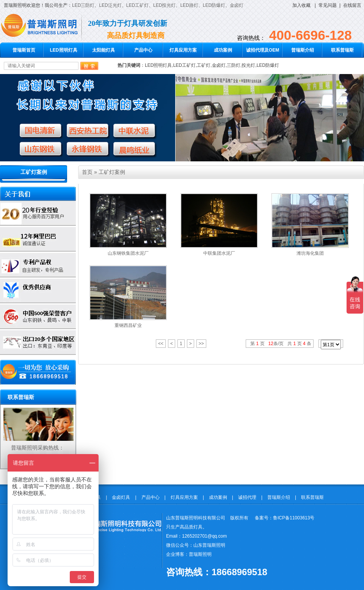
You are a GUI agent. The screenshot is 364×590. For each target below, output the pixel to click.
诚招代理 (247, 497)
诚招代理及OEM (263, 50)
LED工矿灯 (137, 5)
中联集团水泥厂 (219, 253)
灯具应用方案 (183, 50)
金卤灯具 (121, 497)
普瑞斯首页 (24, 50)
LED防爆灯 (214, 5)
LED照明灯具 (64, 50)
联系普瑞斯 (342, 50)
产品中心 (143, 50)
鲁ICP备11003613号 (294, 518)
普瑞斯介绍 (303, 50)
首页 (87, 172)
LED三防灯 (83, 5)
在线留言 (352, 5)
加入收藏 (301, 5)
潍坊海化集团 (310, 253)
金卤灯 (237, 5)
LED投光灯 (164, 5)
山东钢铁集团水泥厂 (128, 253)
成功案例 (223, 50)
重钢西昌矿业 (128, 325)
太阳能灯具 (104, 50)
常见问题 (328, 5)
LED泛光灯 (110, 5)
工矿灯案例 (34, 172)
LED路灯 (189, 5)
